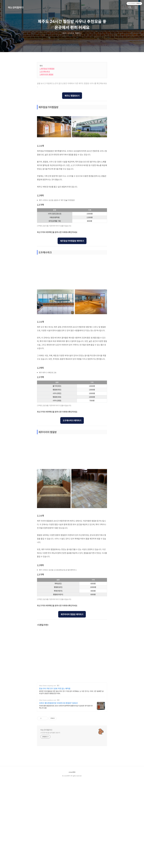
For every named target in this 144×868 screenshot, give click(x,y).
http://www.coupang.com (48, 772)
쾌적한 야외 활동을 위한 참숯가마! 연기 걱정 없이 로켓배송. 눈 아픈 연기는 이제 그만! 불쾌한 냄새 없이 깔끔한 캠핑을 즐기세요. (71, 779)
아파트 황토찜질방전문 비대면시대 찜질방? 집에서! (58, 789)
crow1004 (72, 858)
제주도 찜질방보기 (72, 154)
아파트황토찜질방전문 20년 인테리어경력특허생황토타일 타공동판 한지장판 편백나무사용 (66, 793)
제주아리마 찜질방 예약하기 (72, 701)
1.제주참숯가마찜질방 (47, 127)
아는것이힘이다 (16, 7)
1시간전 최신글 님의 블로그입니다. (50, 819)
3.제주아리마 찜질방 (46, 133)
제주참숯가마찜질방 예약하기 (72, 327)
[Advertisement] (54, 74)
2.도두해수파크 (45, 130)
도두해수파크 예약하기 (72, 507)
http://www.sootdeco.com (48, 787)
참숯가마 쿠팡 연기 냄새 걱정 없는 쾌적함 (55, 775)
